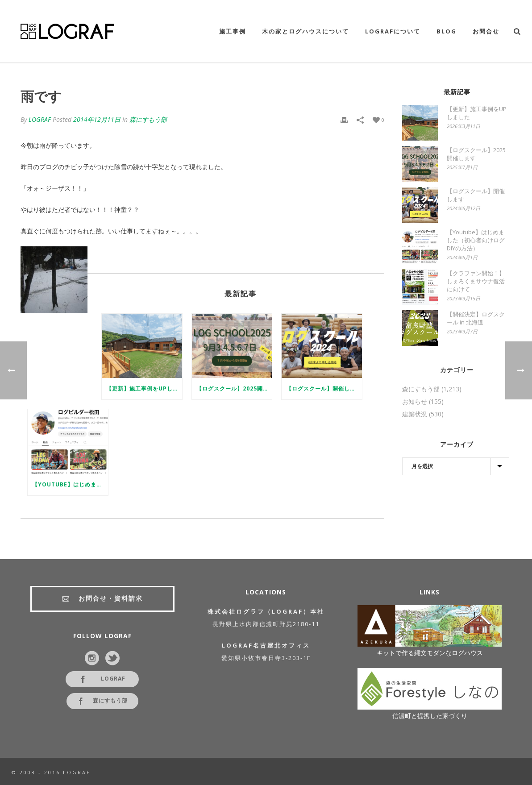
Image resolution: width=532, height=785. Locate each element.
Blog (447, 31)
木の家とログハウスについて (305, 31)
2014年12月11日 (97, 119)
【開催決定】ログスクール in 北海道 (476, 318)
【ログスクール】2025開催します (234, 388)
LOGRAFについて (393, 31)
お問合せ (486, 31)
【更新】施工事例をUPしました (144, 388)
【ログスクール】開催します (324, 388)
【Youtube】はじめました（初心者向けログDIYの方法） (70, 484)
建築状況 (415, 414)
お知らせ (415, 402)
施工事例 (233, 31)
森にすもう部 (148, 119)
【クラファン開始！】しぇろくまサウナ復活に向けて (476, 281)
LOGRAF (40, 119)
